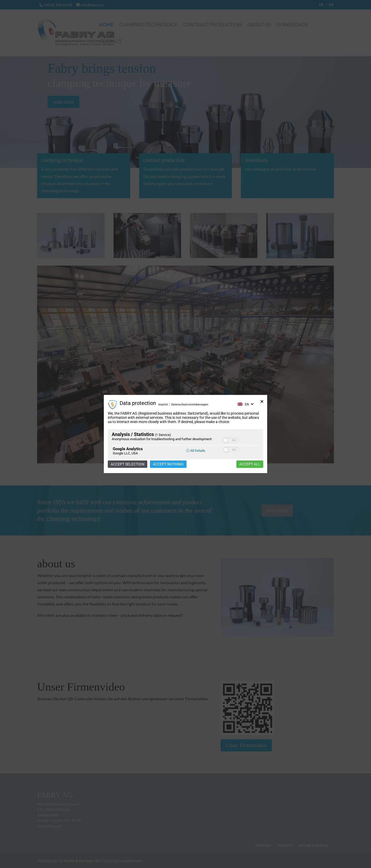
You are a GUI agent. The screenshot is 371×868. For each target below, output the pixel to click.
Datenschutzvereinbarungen (190, 405)
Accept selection (128, 464)
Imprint (163, 405)
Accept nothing (168, 464)
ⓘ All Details (196, 451)
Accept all (250, 464)
